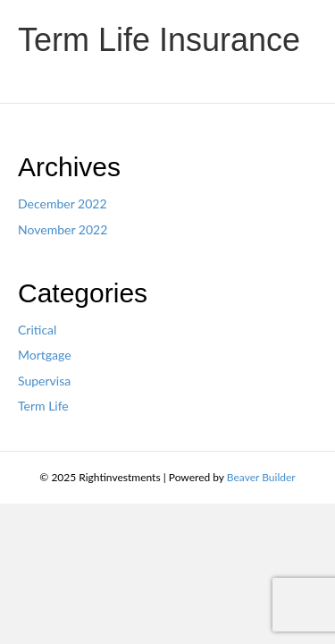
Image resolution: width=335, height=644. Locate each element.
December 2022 (63, 203)
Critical (37, 330)
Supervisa (44, 381)
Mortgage (45, 355)
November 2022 (63, 229)
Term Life (43, 406)
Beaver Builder (261, 477)
